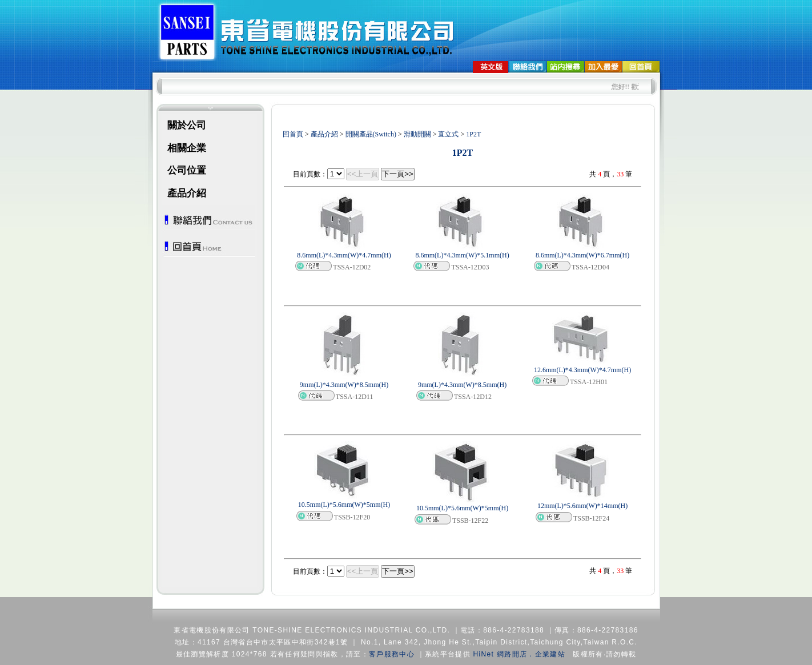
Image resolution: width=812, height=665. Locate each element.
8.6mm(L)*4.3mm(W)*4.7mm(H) (344, 255)
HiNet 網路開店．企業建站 (519, 654)
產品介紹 (187, 193)
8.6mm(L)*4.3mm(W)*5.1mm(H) (462, 255)
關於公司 (187, 125)
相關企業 (187, 148)
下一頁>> (398, 174)
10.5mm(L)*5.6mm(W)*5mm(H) (344, 505)
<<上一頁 (363, 174)
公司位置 (187, 170)
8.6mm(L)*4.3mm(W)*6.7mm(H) (582, 255)
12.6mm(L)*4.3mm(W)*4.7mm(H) (582, 370)
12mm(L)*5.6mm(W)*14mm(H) (582, 506)
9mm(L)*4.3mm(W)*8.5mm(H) (344, 385)
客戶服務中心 (392, 654)
